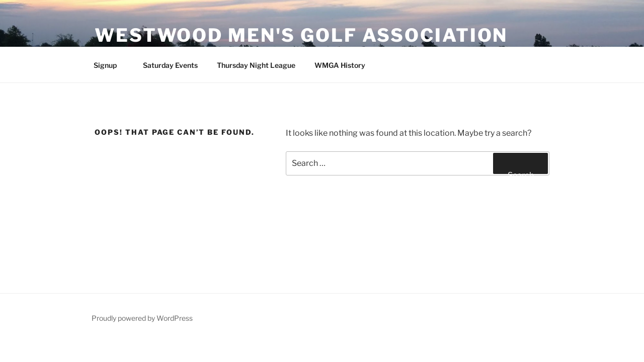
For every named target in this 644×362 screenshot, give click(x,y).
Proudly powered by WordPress (142, 318)
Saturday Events (170, 65)
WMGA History (340, 65)
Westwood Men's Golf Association (301, 35)
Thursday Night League (256, 65)
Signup (110, 65)
